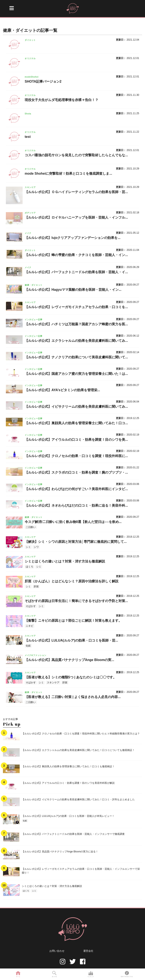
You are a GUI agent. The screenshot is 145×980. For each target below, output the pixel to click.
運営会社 (88, 951)
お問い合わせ (57, 951)
